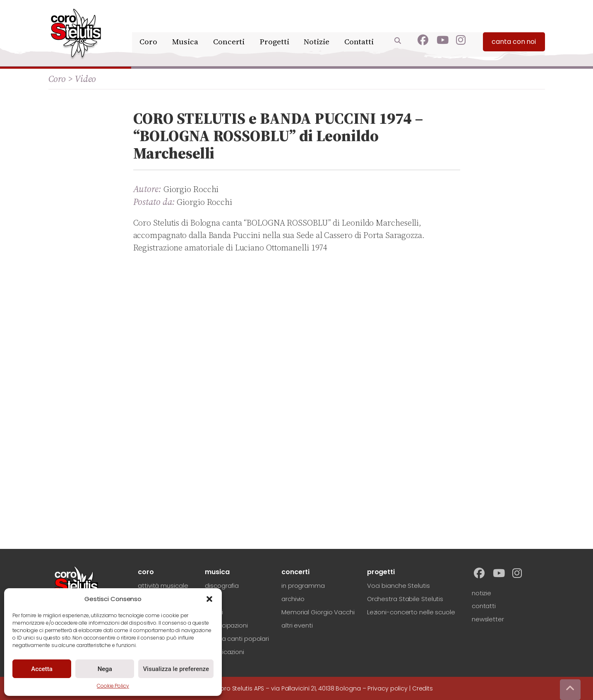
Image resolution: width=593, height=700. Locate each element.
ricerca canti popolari (237, 639)
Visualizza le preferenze (176, 669)
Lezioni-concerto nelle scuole (411, 612)
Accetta (42, 669)
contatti (484, 606)
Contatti (359, 28)
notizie (481, 593)
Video (86, 79)
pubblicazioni (224, 652)
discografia (222, 586)
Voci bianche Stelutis (399, 586)
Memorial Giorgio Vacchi (318, 612)
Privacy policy (388, 688)
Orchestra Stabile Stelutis (405, 599)
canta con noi (514, 29)
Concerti (230, 28)
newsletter (488, 619)
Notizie (317, 28)
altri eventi (297, 625)
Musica (188, 28)
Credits (423, 688)
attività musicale (163, 586)
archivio (293, 599)
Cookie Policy (113, 686)
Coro (152, 28)
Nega (105, 669)
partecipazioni (226, 625)
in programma (303, 586)
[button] (209, 599)
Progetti (275, 28)
